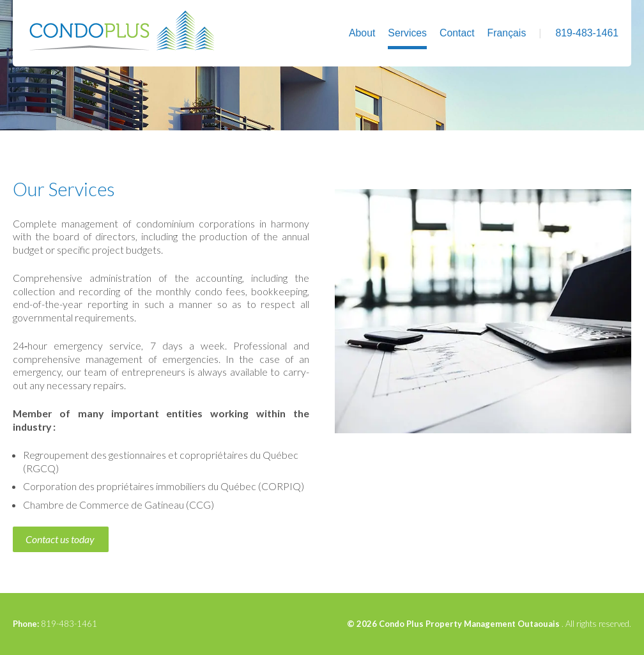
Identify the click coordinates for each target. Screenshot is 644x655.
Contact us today (60, 539)
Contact (457, 33)
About (362, 33)
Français (507, 33)
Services (407, 33)
